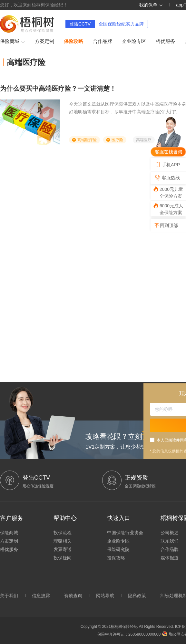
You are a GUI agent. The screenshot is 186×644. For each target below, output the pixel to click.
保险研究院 (118, 549)
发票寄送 (63, 549)
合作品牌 (103, 41)
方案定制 (44, 41)
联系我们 (170, 541)
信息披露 (41, 596)
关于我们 (9, 596)
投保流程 (63, 533)
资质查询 (73, 596)
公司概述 (170, 533)
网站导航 (105, 596)
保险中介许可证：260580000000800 (129, 634)
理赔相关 (63, 541)
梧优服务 (165, 41)
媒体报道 (170, 558)
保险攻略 (73, 41)
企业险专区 (134, 41)
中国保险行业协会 (125, 533)
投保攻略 (116, 558)
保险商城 (13, 42)
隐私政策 (137, 596)
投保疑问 (63, 558)
